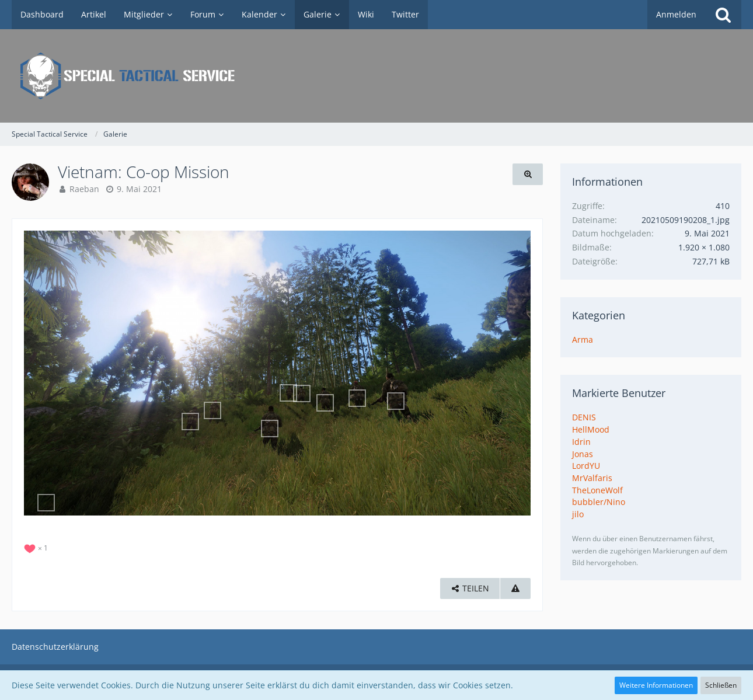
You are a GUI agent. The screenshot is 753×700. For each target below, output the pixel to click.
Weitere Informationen (656, 685)
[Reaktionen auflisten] (37, 546)
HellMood (591, 429)
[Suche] (723, 15)
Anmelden (676, 14)
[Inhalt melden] (515, 589)
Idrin (581, 442)
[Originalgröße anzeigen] (528, 174)
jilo (578, 514)
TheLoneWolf (597, 490)
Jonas (583, 454)
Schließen (721, 685)
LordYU (586, 466)
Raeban (84, 189)
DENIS (584, 417)
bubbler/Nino (599, 502)
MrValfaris (592, 478)
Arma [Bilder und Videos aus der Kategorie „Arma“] (583, 339)
